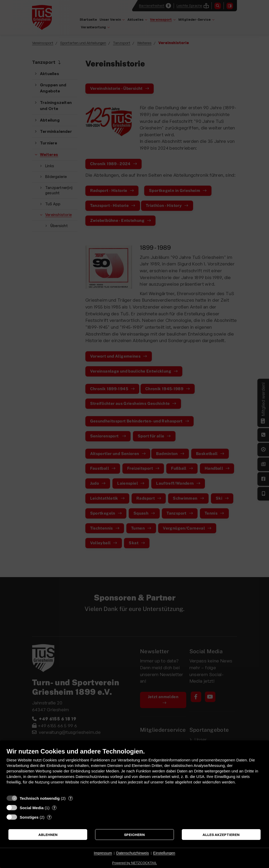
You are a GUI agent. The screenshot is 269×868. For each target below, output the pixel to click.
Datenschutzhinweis (133, 853)
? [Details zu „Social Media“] (54, 808)
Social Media (32, 808)
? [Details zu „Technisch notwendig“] (71, 798)
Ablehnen (48, 835)
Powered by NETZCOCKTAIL (134, 863)
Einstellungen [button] (164, 853)
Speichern (134, 835)
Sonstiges (29, 817)
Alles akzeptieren (221, 835)
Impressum (103, 853)
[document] (134, 770)
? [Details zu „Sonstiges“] (49, 817)
